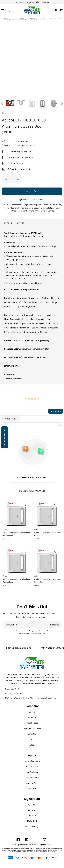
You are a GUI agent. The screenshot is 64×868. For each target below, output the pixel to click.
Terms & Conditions (32, 761)
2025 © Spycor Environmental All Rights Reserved (32, 845)
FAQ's (32, 739)
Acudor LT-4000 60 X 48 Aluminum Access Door (17, 581)
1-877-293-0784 (12, 689)
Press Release (32, 723)
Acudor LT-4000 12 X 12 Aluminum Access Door (47, 581)
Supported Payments (32, 728)
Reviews (4, 437)
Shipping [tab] (20, 223)
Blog (32, 745)
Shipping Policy (32, 783)
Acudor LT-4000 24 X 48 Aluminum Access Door (17, 534)
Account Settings (32, 826)
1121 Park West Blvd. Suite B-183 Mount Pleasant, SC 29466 (30, 698)
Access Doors (18, 19)
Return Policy (32, 788)
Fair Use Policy (32, 772)
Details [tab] (8, 223)
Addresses (32, 815)
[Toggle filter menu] (60, 426)
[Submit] (3, 10)
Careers (32, 712)
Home (5, 19)
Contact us (32, 734)
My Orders (32, 804)
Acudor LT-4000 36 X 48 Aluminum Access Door (47, 534)
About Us (32, 717)
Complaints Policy (32, 777)
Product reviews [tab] (11, 419)
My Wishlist (32, 821)
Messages (32, 810)
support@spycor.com (14, 693)
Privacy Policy (32, 766)
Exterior (32, 19)
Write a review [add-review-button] (56, 411)
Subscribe (55, 625)
